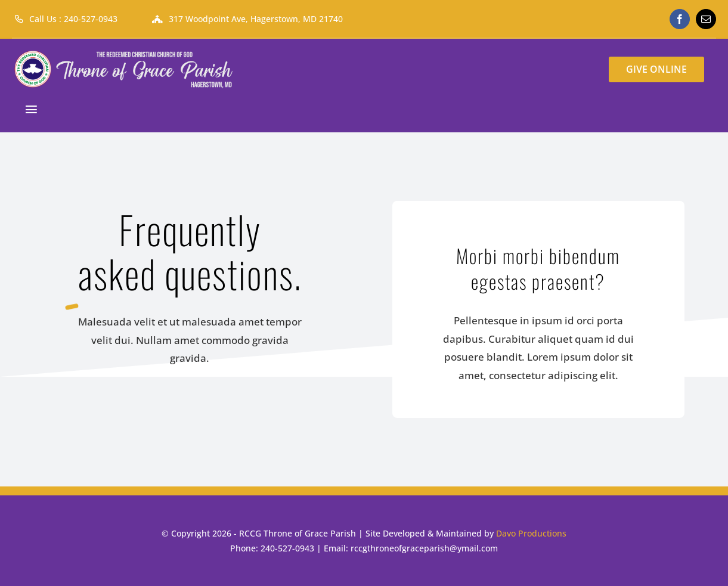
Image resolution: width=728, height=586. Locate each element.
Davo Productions (531, 533)
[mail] (706, 19)
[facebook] (680, 19)
